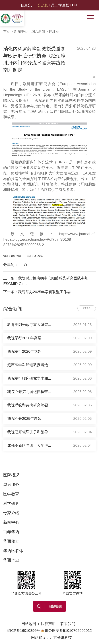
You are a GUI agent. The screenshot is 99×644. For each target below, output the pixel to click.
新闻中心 (21, 31)
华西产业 (11, 560)
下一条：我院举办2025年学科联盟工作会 (37, 292)
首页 (7, 31)
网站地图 (29, 624)
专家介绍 (11, 513)
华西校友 (11, 541)
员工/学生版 (60, 5)
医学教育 (11, 494)
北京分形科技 (61, 637)
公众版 (43, 5)
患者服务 (11, 484)
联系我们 (68, 624)
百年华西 (11, 532)
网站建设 (39, 637)
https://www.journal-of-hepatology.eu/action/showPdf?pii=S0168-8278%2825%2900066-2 (49, 239)
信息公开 (28, 5)
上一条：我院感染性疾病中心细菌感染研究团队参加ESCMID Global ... (46, 281)
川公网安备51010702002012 (67, 631)
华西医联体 (13, 551)
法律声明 (48, 624)
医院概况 (11, 475)
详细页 (54, 31)
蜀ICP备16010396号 (23, 631)
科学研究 (11, 503)
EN (74, 5)
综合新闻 (38, 31)
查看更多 (87, 308)
